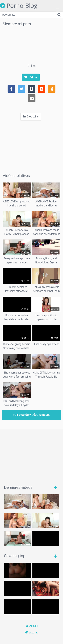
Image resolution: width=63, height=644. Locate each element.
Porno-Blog (19, 6)
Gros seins (31, 117)
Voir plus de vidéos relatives (32, 415)
